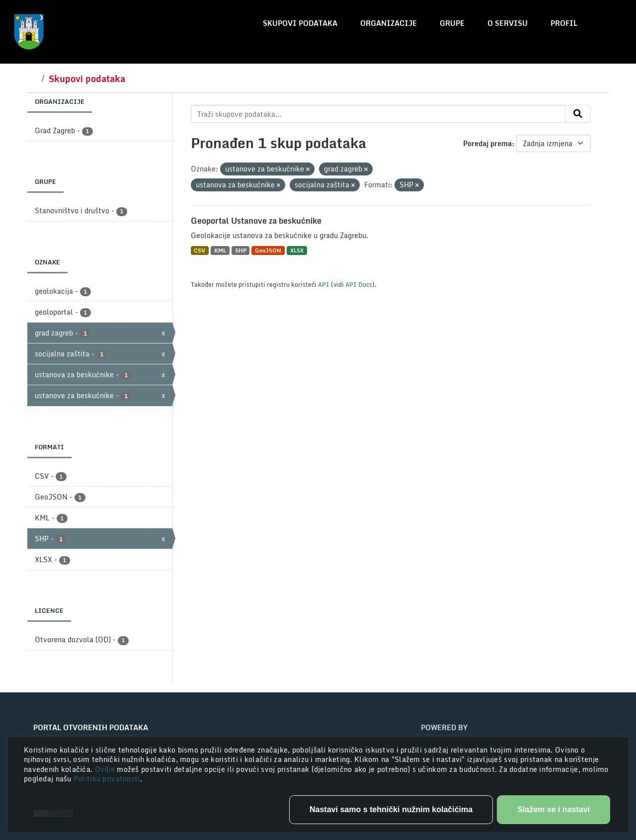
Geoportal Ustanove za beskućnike (256, 221)
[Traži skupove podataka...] (378, 114)
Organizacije (389, 23)
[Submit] (578, 114)
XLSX (297, 250)
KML (220, 250)
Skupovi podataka (300, 23)
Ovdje (106, 769)
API (324, 284)
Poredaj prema (487, 143)
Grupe (452, 23)
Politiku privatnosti (107, 779)
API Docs (359, 284)
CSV (199, 250)
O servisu (508, 23)
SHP (241, 250)
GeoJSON (268, 250)
